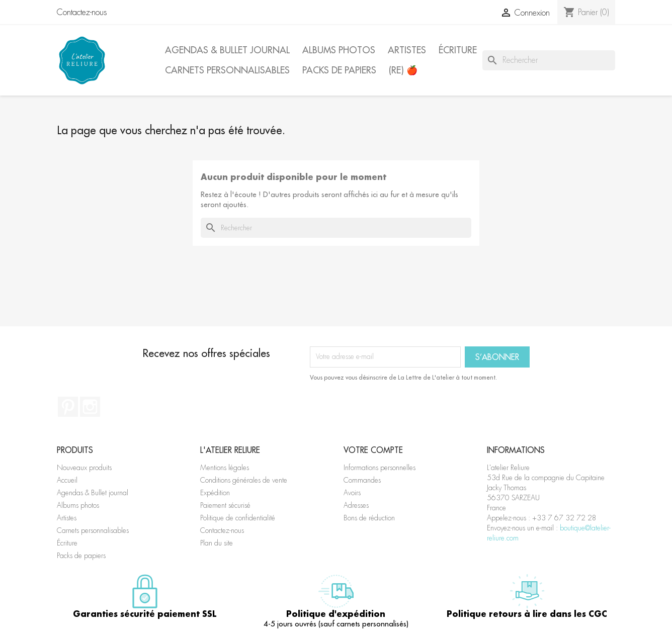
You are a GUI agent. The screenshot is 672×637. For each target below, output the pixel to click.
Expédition (215, 493)
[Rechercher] (549, 60)
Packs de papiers (339, 70)
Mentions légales (225, 468)
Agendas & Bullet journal (227, 50)
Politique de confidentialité (238, 518)
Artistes (407, 50)
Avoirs (352, 493)
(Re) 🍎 (403, 70)
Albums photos (339, 50)
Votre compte (373, 450)
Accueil (67, 480)
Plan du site (217, 543)
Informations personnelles (380, 468)
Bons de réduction (369, 518)
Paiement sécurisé (225, 505)
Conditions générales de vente (244, 480)
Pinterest (68, 407)
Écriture (458, 50)
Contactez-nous (82, 12)
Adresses (356, 505)
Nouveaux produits (84, 468)
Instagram (90, 407)
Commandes (362, 480)
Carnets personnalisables (227, 70)
